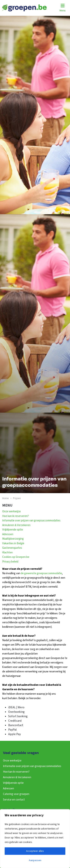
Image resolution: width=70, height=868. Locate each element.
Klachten (7, 553)
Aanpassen (35, 860)
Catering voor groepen (16, 794)
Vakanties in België (13, 543)
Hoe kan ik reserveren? (15, 516)
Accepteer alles (35, 851)
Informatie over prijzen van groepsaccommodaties (31, 521)
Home (6, 498)
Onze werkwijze (11, 511)
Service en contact (14, 800)
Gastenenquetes (12, 548)
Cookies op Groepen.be (16, 557)
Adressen (8, 534)
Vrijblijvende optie (13, 530)
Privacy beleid (10, 562)
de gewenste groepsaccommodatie (41, 573)
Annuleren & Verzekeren (16, 525)
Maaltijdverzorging (13, 539)
